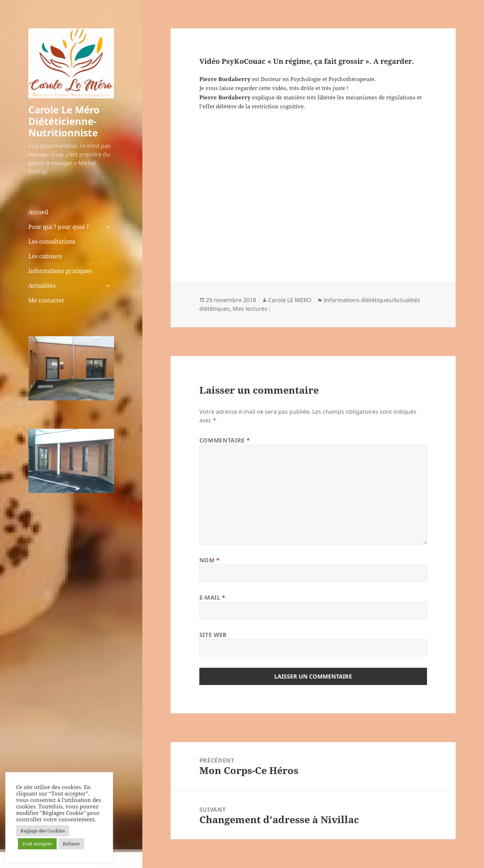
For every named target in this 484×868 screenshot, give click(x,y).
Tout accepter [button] (37, 844)
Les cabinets (45, 256)
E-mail (212, 597)
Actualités (42, 286)
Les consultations (52, 241)
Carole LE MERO (290, 300)
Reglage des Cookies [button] (43, 831)
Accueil (38, 212)
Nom (210, 560)
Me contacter (46, 300)
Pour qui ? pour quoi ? (59, 227)
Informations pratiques (60, 271)
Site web (213, 635)
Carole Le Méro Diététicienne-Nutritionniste (64, 121)
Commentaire (225, 440)
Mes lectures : (252, 309)
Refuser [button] (71, 844)
